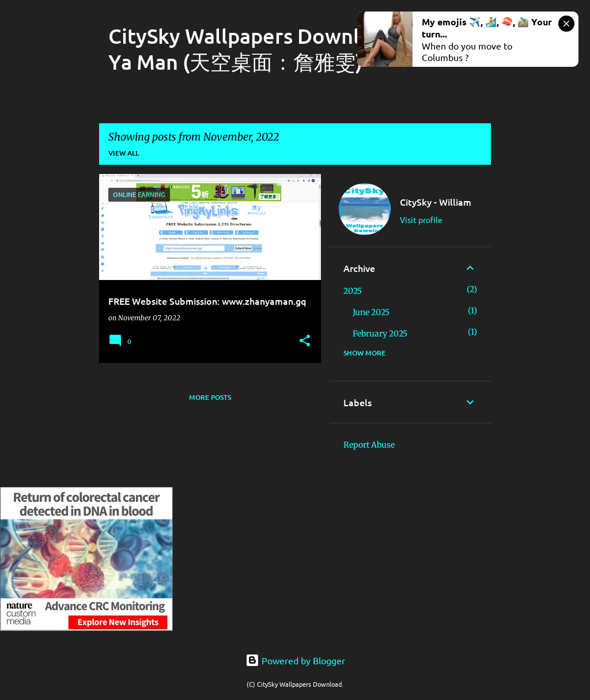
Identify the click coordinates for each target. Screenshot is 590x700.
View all (124, 153)
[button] (305, 341)
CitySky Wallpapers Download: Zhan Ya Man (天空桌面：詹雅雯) (281, 49)
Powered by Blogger (295, 660)
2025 (353, 291)
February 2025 (380, 334)
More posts (210, 397)
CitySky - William (436, 202)
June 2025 (371, 312)
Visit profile (421, 220)
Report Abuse (369, 445)
